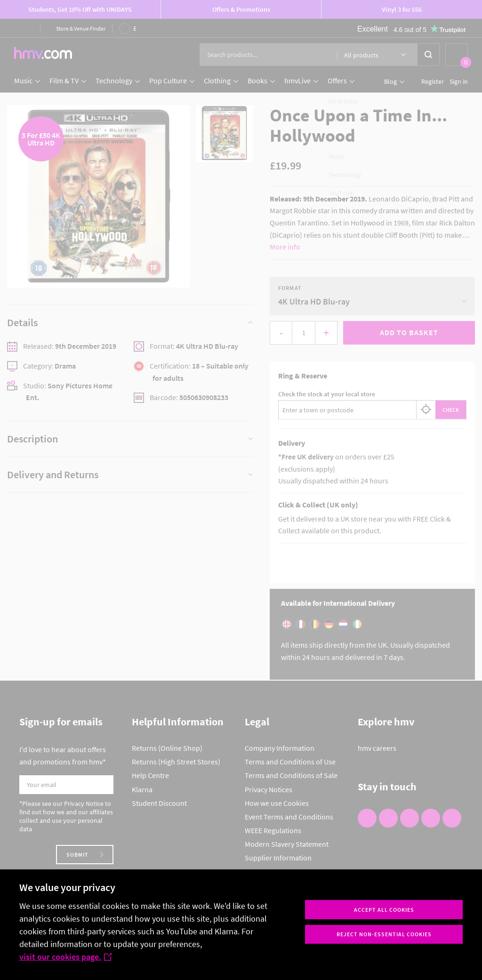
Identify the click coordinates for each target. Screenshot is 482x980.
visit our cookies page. (65, 957)
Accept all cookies (384, 910)
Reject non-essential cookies (384, 934)
